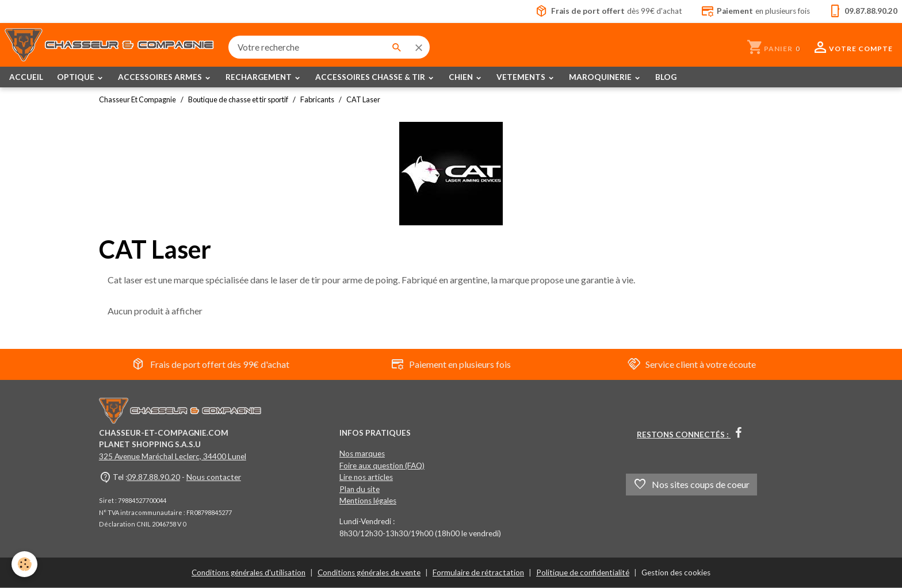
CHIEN (462, 77)
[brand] (110, 47)
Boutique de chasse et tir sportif (238, 99)
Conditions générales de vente (369, 572)
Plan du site (360, 489)
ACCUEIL (26, 77)
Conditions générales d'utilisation (249, 572)
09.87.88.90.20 (154, 477)
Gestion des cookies (676, 572)
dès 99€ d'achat (609, 11)
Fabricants (317, 99)
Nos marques (362, 454)
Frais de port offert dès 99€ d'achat (211, 364)
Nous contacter (214, 477)
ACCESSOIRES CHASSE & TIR (371, 77)
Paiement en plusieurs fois (451, 364)
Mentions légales (368, 501)
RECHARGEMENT (259, 77)
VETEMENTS (522, 77)
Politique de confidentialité (583, 572)
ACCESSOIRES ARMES (161, 77)
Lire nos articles (366, 477)
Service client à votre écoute (691, 364)
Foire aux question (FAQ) (382, 466)
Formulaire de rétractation (478, 572)
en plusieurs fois (755, 11)
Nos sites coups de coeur (691, 485)
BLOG (666, 77)
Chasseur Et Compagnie (137, 99)
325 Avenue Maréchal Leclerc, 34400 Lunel (173, 456)
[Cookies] (24, 564)
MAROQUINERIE (601, 77)
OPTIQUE (77, 77)
